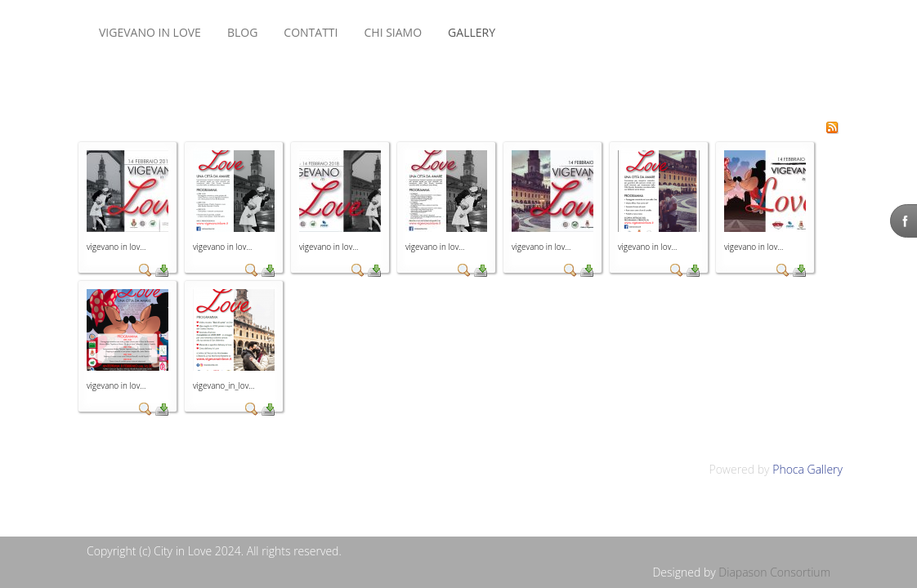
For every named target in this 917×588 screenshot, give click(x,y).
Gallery (472, 32)
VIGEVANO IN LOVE (150, 32)
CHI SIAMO (393, 32)
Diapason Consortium (774, 572)
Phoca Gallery (807, 469)
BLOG (242, 32)
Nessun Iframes (540, 33)
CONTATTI (311, 32)
